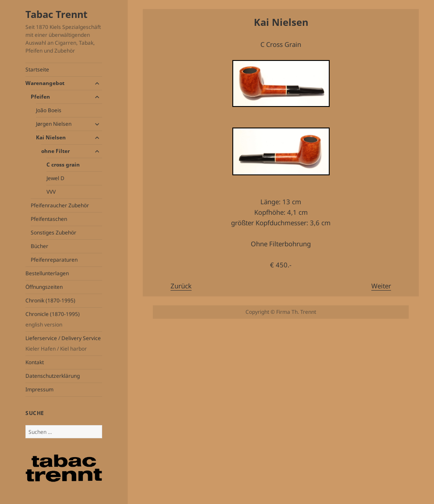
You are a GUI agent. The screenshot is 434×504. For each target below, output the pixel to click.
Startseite (37, 69)
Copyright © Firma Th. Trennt (281, 312)
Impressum (39, 389)
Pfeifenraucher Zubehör (60, 205)
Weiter (381, 286)
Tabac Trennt (57, 14)
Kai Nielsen (51, 137)
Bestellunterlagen (47, 273)
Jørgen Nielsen (54, 124)
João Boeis (49, 110)
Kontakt (35, 362)
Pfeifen (40, 97)
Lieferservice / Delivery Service (64, 344)
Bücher (39, 246)
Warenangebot (45, 83)
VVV (51, 192)
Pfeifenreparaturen (54, 260)
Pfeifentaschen (49, 219)
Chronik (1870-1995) (50, 300)
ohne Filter (55, 151)
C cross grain (63, 165)
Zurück (181, 286)
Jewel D (55, 178)
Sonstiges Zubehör (53, 232)
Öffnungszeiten (44, 287)
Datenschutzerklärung (53, 376)
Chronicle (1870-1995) (64, 319)
